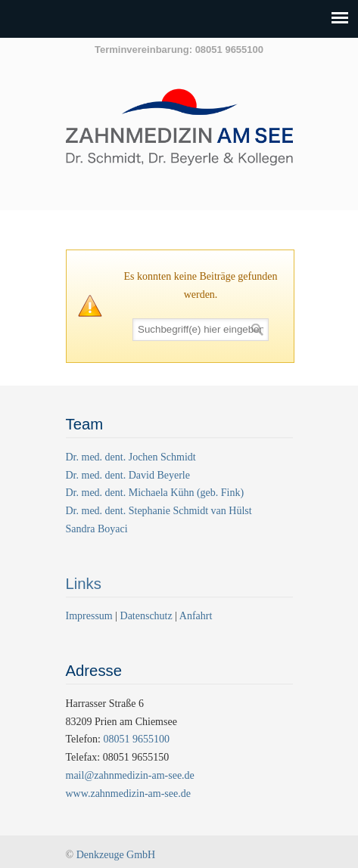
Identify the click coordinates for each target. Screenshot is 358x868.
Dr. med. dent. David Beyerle (128, 475)
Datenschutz (146, 616)
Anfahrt (196, 616)
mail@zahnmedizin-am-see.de (130, 775)
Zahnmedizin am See (179, 135)
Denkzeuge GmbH (116, 855)
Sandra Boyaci (97, 529)
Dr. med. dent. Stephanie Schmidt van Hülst (159, 511)
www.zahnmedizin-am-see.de (128, 794)
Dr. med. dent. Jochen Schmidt (131, 457)
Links (84, 584)
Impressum (91, 616)
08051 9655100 (136, 739)
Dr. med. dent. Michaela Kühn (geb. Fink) (155, 493)
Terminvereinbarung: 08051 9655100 (179, 50)
